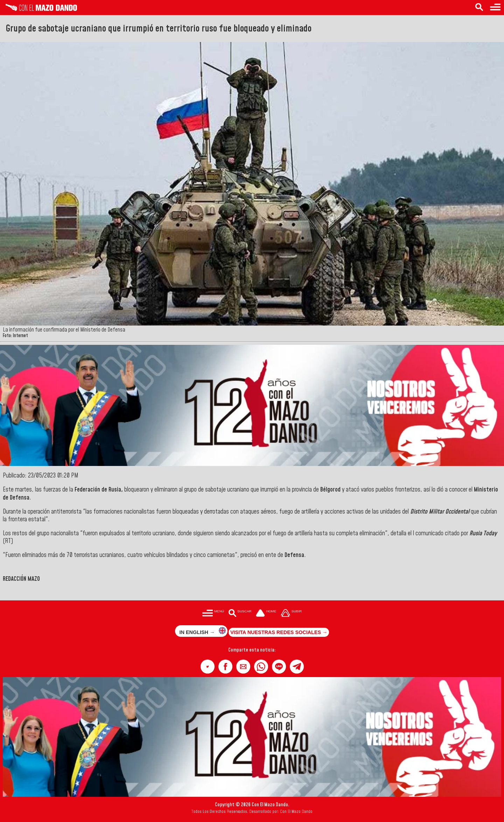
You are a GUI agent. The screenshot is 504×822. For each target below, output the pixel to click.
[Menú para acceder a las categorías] (495, 8)
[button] (208, 667)
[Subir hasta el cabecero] (291, 614)
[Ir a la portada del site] (266, 614)
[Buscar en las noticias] (479, 8)
